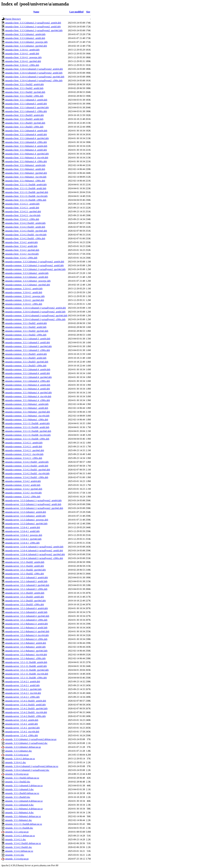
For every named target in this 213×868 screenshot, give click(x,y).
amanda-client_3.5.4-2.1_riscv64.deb (23, 215)
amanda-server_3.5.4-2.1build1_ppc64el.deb (26, 708)
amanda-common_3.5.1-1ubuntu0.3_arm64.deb (28, 339)
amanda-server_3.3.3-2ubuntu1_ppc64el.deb (26, 524)
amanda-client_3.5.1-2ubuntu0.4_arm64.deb (26, 131)
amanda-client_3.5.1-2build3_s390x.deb (24, 127)
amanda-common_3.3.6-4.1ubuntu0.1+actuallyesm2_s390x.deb (35, 319)
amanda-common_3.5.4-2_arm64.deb (23, 481)
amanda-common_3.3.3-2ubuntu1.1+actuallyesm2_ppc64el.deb (35, 269)
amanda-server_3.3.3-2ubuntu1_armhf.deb (25, 516)
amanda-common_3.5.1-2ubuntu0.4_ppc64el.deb (28, 377)
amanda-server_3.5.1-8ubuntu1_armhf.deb (25, 647)
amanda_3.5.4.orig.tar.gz (17, 859)
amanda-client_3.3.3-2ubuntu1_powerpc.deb (26, 42)
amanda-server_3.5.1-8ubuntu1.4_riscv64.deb (27, 635)
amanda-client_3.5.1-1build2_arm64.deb (24, 84)
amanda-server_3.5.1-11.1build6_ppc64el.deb (27, 670)
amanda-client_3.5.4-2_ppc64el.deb (22, 250)
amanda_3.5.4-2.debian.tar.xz (19, 851)
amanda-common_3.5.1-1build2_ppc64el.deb (27, 331)
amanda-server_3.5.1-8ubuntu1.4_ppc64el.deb (27, 631)
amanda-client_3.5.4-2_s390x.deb (21, 258)
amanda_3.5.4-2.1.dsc (16, 839)
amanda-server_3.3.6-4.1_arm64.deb (23, 527)
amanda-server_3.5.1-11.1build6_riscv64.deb (27, 674)
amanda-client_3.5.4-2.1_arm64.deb (22, 204)
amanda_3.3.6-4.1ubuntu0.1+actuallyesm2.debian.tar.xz (32, 766)
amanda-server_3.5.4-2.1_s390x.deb (22, 697)
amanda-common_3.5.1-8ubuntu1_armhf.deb (27, 408)
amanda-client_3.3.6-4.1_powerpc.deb (23, 57)
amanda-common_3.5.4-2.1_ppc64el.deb (25, 450)
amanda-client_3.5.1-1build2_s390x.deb (24, 96)
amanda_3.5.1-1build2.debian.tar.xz (22, 778)
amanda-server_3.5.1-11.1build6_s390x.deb (26, 678)
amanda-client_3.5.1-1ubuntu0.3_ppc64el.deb (27, 107)
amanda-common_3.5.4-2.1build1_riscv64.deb (27, 473)
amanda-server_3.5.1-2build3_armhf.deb (25, 597)
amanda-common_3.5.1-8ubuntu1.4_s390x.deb (28, 400)
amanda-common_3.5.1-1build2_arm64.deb (26, 323)
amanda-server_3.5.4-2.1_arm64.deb (23, 682)
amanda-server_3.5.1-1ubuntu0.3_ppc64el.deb (27, 585)
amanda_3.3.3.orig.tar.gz (17, 755)
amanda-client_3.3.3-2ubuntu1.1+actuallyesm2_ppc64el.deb (34, 30)
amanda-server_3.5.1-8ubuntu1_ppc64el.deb (26, 651)
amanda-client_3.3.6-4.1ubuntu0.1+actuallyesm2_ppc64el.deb (35, 77)
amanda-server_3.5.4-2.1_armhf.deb (22, 685)
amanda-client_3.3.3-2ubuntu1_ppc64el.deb (26, 46)
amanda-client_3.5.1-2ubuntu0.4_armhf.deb (26, 134)
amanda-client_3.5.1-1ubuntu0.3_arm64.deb (26, 100)
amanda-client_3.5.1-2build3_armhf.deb (24, 119)
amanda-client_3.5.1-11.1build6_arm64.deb (26, 185)
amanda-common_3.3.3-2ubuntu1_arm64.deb (27, 273)
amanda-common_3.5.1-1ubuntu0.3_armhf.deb (28, 343)
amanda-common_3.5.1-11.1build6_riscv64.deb (28, 435)
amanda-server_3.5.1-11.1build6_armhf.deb (26, 666)
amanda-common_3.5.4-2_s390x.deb (23, 497)
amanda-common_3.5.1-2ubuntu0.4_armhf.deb (28, 373)
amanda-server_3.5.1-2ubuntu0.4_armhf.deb (26, 612)
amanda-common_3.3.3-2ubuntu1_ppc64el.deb (28, 285)
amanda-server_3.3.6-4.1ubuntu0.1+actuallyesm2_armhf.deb (34, 551)
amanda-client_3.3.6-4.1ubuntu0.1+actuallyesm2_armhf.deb (34, 73)
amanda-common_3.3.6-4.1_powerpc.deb (25, 296)
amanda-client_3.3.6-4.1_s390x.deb (22, 65)
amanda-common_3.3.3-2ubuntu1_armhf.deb (27, 277)
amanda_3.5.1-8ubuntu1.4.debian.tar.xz (24, 809)
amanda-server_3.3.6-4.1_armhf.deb (22, 531)
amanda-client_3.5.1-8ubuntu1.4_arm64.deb (26, 146)
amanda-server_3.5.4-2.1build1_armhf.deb (25, 705)
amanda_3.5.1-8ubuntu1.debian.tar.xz (23, 816)
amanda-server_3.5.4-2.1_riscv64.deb (23, 693)
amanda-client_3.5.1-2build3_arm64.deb (24, 115)
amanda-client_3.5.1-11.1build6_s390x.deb (26, 200)
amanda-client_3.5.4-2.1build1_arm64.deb (25, 223)
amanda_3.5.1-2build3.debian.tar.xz (22, 793)
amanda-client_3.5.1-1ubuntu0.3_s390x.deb (26, 111)
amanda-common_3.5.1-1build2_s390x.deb (26, 335)
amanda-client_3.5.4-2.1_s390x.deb (22, 219)
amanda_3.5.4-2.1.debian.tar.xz (20, 836)
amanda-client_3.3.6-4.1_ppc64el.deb (23, 61)
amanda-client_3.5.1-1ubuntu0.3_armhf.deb (26, 104)
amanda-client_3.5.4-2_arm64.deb (21, 242)
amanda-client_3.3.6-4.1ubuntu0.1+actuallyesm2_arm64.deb (34, 69)
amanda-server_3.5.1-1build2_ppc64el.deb (25, 570)
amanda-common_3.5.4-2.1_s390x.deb (24, 458)
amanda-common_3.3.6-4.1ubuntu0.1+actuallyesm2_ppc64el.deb (36, 316)
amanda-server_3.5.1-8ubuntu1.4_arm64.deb (26, 624)
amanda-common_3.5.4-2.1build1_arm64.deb (27, 462)
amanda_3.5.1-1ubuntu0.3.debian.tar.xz (24, 786)
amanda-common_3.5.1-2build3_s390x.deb (26, 366)
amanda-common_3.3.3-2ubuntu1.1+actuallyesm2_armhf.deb (34, 265)
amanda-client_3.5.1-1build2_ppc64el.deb (25, 92)
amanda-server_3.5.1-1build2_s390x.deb (25, 574)
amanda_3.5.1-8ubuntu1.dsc (19, 820)
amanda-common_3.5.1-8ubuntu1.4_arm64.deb (28, 385)
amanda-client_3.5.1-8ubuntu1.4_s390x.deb (26, 161)
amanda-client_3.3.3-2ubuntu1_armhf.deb (25, 38)
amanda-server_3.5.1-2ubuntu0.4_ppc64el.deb (27, 616)
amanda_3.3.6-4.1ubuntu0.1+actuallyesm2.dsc (27, 770)
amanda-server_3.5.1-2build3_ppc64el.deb (25, 601)
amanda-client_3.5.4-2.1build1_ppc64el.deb (26, 231)
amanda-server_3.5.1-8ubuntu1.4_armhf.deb (26, 628)
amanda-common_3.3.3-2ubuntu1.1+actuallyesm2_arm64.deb (35, 262)
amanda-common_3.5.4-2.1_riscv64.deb (24, 454)
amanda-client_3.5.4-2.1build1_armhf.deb (25, 227)
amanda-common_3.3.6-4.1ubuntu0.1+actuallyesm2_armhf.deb (35, 312)
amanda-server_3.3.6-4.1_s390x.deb (22, 543)
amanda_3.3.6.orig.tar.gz (17, 774)
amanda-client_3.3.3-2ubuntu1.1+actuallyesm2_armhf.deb (33, 27)
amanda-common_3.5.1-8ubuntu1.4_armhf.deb (28, 389)
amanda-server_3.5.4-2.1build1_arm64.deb (26, 701)
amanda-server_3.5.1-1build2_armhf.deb (25, 566)
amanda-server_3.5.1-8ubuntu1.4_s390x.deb (26, 639)
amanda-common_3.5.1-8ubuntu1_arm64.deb (27, 404)
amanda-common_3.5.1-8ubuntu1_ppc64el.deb (28, 412)
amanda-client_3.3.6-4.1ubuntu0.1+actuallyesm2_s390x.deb (34, 81)
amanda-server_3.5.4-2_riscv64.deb (22, 732)
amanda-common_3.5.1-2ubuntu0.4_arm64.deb (28, 369)
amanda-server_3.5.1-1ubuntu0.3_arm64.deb (26, 578)
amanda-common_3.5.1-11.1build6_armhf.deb (27, 427)
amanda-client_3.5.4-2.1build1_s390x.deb (25, 238)
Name (36, 12)
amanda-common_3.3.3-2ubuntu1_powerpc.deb (28, 281)
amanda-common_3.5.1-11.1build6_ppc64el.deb (28, 431)
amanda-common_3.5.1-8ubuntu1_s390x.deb (27, 420)
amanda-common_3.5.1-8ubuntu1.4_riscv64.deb (28, 396)
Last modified (76, 12)
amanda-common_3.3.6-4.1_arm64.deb (24, 289)
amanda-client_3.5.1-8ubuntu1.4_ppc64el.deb (27, 154)
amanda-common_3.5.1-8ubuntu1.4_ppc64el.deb (28, 393)
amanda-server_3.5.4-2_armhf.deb (22, 724)
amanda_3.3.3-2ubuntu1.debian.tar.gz (23, 747)
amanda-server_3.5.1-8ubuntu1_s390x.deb (25, 658)
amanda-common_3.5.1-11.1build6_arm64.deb (27, 423)
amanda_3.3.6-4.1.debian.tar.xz (20, 759)
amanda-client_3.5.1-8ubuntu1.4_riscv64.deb (27, 158)
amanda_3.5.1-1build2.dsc (18, 782)
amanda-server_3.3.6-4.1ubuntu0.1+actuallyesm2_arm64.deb (34, 547)
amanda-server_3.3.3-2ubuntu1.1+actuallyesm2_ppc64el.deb (34, 508)
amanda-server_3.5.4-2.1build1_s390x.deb (25, 716)
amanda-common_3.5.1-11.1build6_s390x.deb (27, 439)
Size (88, 12)
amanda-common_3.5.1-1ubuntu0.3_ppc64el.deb (28, 346)
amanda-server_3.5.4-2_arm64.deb (22, 720)
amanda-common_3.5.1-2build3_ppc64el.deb (27, 362)
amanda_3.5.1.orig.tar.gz (17, 832)
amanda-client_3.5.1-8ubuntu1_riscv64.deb (26, 177)
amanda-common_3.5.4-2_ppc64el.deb (24, 489)
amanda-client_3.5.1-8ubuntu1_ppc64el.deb (26, 173)
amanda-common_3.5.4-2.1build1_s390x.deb (27, 477)
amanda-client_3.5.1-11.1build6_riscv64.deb (26, 196)
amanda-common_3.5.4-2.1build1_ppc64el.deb (28, 470)
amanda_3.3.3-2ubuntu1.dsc (19, 751)
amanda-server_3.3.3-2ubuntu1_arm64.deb (26, 512)
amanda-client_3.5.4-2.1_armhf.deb (22, 208)
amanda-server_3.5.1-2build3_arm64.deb (25, 593)
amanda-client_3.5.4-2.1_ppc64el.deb (23, 212)
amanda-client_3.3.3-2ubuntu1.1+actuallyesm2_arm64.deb (33, 23)
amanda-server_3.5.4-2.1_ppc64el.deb (23, 689)
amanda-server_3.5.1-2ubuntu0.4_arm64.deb (26, 608)
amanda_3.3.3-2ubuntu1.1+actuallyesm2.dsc (26, 743)
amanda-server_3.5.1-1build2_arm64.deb (25, 562)
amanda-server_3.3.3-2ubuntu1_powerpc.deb (27, 520)
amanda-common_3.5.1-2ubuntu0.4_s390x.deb (28, 381)
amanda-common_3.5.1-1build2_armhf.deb (26, 327)
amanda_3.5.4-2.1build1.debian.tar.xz (23, 843)
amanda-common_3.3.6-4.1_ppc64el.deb (25, 300)
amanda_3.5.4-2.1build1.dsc (19, 847)
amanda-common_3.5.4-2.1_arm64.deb (24, 443)
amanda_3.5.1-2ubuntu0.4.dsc (19, 805)
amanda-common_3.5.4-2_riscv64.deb (23, 493)
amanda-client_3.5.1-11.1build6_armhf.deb (26, 188)
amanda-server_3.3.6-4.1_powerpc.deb (24, 535)
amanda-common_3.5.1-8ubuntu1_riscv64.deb (27, 416)
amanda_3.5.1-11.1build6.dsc (19, 828)
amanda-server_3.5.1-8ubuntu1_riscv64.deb (26, 655)
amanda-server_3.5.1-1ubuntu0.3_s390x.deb (26, 589)
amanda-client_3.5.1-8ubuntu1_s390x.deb (25, 181)
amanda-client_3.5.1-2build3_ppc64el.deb (25, 123)
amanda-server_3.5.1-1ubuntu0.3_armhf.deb (26, 581)
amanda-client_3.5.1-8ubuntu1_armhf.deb (25, 169)
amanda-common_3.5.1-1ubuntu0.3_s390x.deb (28, 350)
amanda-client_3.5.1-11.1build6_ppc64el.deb (27, 192)
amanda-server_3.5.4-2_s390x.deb (22, 735)
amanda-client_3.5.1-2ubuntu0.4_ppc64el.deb (27, 138)
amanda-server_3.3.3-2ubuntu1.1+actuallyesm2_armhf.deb (33, 504)
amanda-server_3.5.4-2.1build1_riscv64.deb (26, 712)
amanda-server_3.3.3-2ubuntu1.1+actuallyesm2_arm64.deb (33, 500)
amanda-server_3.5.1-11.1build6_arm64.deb (26, 662)
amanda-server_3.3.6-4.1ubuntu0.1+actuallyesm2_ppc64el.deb (35, 554)
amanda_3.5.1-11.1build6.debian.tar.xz (24, 824)
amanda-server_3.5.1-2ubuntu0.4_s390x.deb (26, 620)
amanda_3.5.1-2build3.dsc (18, 797)
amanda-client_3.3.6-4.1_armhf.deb (22, 54)
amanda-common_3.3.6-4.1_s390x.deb (24, 304)
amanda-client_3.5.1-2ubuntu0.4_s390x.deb (26, 142)
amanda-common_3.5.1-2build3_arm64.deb (26, 354)
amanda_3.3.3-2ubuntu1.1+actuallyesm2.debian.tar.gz (31, 739)
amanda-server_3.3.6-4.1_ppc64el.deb (23, 539)
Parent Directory (13, 19)
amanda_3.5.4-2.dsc (15, 855)
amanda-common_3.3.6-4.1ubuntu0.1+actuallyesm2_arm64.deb (35, 308)
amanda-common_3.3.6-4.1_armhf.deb (24, 292)
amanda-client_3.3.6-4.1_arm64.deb (22, 50)
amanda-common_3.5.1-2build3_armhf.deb (26, 358)
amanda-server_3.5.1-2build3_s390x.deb (25, 604)
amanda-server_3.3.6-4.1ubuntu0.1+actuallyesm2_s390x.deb (34, 558)
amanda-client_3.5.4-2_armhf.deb (21, 246)
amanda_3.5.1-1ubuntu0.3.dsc (19, 789)
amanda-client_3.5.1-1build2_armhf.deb (24, 88)
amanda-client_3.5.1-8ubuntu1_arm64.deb (25, 165)
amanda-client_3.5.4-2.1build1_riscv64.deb (26, 235)
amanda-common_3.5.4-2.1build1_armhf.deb (27, 466)
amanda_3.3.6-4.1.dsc (16, 762)
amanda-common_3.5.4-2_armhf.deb (23, 485)
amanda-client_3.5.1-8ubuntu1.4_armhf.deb (26, 150)
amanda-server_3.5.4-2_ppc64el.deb (22, 728)
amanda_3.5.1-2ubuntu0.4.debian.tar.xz (24, 801)
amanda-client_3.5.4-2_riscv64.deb (22, 254)
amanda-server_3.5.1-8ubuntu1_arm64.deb (26, 643)
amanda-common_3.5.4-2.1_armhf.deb (24, 447)
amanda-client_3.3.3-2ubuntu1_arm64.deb (25, 34)
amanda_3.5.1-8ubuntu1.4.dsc (19, 813)
